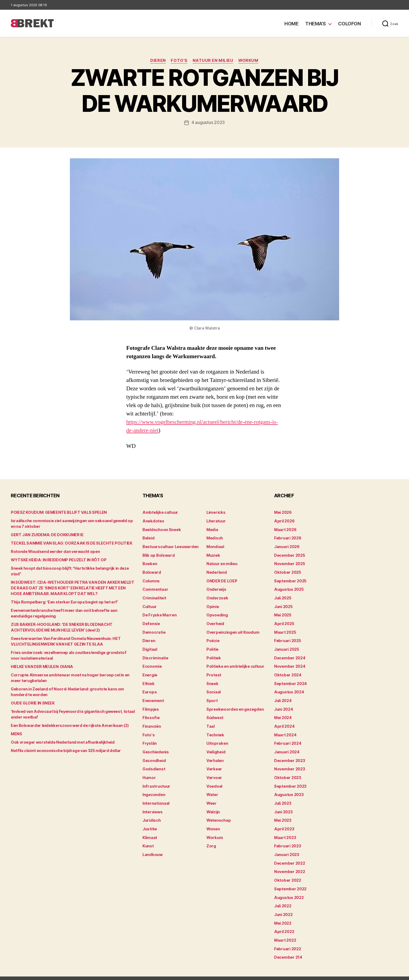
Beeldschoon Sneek (161, 529)
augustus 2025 (289, 588)
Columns (151, 579)
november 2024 (289, 663)
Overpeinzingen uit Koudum (232, 630)
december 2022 (289, 856)
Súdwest (215, 713)
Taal (210, 722)
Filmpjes (150, 705)
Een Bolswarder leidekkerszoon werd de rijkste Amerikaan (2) (67, 720)
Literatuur (216, 521)
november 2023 (289, 763)
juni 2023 (283, 805)
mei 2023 (283, 814)
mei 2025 (283, 613)
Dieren (158, 61)
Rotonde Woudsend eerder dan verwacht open (54, 551)
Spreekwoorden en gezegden (234, 705)
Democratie (154, 630)
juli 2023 (283, 797)
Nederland (216, 571)
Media (212, 529)
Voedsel (214, 780)
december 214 (288, 948)
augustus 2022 (289, 889)
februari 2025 (287, 638)
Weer (211, 797)
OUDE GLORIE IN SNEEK (32, 697)
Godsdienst (153, 763)
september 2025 (290, 579)
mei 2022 (283, 914)
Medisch (214, 537)
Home (291, 24)
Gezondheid (154, 755)
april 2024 (284, 722)
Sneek (212, 680)
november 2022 (289, 864)
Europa (149, 688)
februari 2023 (287, 839)
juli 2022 (283, 897)
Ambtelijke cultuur (160, 512)
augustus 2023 (289, 789)
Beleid (148, 537)
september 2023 (290, 780)
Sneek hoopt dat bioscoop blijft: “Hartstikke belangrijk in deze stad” (73, 568)
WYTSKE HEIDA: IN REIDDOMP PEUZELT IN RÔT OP (57, 560)
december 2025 (289, 554)
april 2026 (284, 521)
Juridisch (151, 814)
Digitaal (150, 646)
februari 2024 (287, 738)
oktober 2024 (287, 671)
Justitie (150, 822)
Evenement (153, 697)
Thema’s (316, 24)
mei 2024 (283, 713)
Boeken (149, 563)
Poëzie (213, 638)
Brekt (30, 973)
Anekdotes (153, 521)
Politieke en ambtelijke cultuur (235, 663)
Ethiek (148, 680)
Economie (152, 663)
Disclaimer (345, 973)
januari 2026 (287, 546)
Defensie (151, 621)
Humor (149, 772)
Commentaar (155, 588)
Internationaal (156, 797)
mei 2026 (283, 512)
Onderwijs (216, 588)
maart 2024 (285, 730)
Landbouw (152, 847)
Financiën (152, 722)
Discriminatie (155, 655)
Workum (249, 61)
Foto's (179, 61)
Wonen (213, 822)
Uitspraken (217, 738)
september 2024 (290, 680)
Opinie (212, 604)
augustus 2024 (289, 688)
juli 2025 (283, 596)
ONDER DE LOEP (221, 579)
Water (212, 789)
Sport (212, 697)
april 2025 (284, 621)
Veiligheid (215, 747)
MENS (16, 728)
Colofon (350, 24)
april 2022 (284, 923)
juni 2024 (283, 705)
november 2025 (289, 563)
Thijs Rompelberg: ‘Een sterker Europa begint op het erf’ (62, 596)
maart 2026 (285, 529)
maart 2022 (285, 931)
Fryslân (149, 738)
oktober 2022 (287, 872)
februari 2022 (287, 939)
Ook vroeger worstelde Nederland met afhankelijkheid (60, 736)
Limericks (216, 512)
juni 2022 (283, 906)
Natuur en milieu (213, 61)
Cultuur (149, 604)
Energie (150, 671)
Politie (212, 646)
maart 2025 (285, 630)
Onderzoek (217, 596)
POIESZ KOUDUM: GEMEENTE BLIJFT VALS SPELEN (57, 512)
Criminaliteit (154, 596)
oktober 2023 (287, 772)
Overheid (215, 621)
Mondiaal (215, 546)
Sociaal (213, 688)
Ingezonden (153, 789)
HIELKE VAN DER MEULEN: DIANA (40, 661)
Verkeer (214, 763)
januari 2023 (286, 847)
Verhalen (215, 755)
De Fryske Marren (159, 613)
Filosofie (151, 713)
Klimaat (150, 830)
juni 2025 (283, 604)
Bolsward (151, 571)
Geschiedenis (156, 747)
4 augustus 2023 (208, 123)
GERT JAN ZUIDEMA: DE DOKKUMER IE (46, 535)
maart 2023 (285, 830)
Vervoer (214, 772)
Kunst (148, 839)
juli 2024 (283, 697)
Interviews (152, 805)
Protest (214, 671)
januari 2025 (286, 646)
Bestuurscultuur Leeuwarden (170, 546)
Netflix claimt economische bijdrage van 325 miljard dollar (64, 745)
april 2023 (284, 822)
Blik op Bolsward (158, 554)
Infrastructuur (156, 780)
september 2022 (290, 881)
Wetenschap (218, 814)
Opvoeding (217, 613)
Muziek (213, 554)
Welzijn (213, 805)
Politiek (213, 655)
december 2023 (289, 755)
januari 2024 (287, 747)
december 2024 (289, 655)
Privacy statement (381, 973)
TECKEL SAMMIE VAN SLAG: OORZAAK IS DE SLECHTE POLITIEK (69, 543)
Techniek (215, 730)
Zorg (211, 839)
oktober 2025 (287, 571)
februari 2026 (287, 537)
